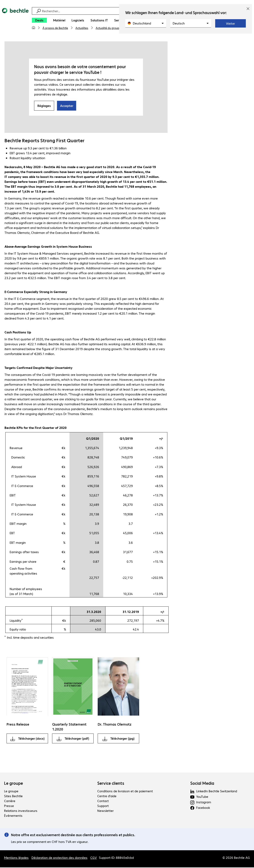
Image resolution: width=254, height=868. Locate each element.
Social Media (202, 784)
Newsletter (105, 811)
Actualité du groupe (108, 28)
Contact (103, 801)
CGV (94, 858)
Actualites (82, 28)
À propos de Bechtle (55, 28)
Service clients (111, 784)
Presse (9, 806)
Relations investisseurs (21, 811)
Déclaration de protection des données (59, 858)
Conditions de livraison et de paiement (125, 792)
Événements (13, 816)
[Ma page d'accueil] (34, 28)
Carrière (10, 801)
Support (103, 806)
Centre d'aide (107, 796)
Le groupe (13, 784)
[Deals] (39, 20)
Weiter (231, 23)
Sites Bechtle (13, 796)
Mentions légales (16, 858)
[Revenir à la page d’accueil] (15, 21)
